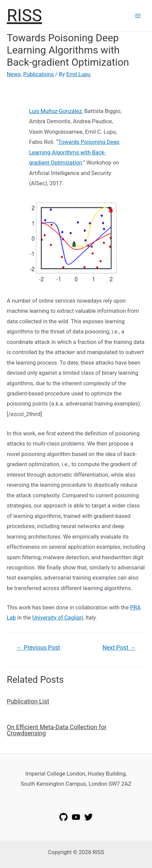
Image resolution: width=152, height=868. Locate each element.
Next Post (119, 648)
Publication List (28, 701)
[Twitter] (89, 817)
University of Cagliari (58, 618)
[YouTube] (76, 817)
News (14, 74)
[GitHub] (63, 817)
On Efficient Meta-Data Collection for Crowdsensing (57, 730)
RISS (24, 15)
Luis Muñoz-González (56, 111)
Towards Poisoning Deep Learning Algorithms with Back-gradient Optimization (74, 152)
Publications (39, 74)
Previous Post (38, 648)
